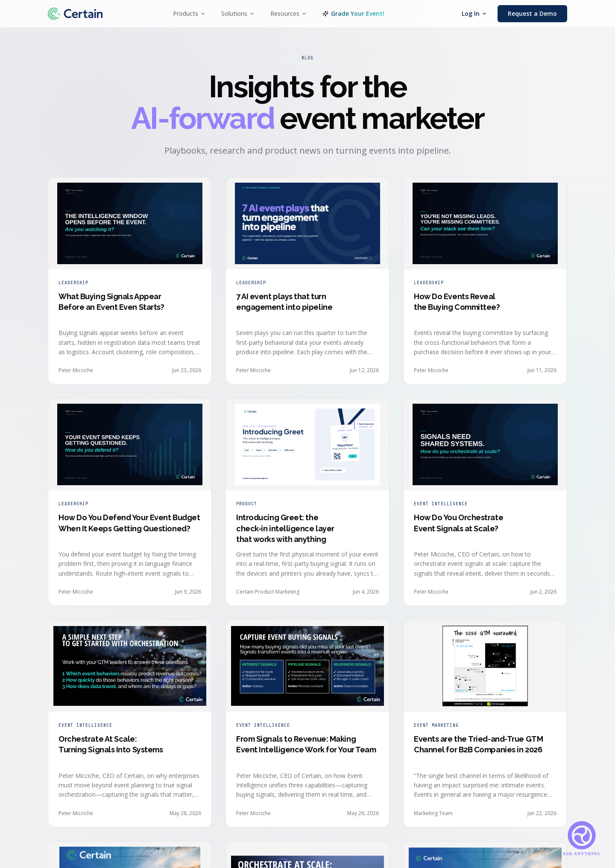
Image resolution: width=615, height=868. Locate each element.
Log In (474, 13)
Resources (289, 13)
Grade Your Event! (353, 13)
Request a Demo (532, 13)
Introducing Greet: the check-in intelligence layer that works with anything (285, 528)
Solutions (238, 13)
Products (189, 13)
